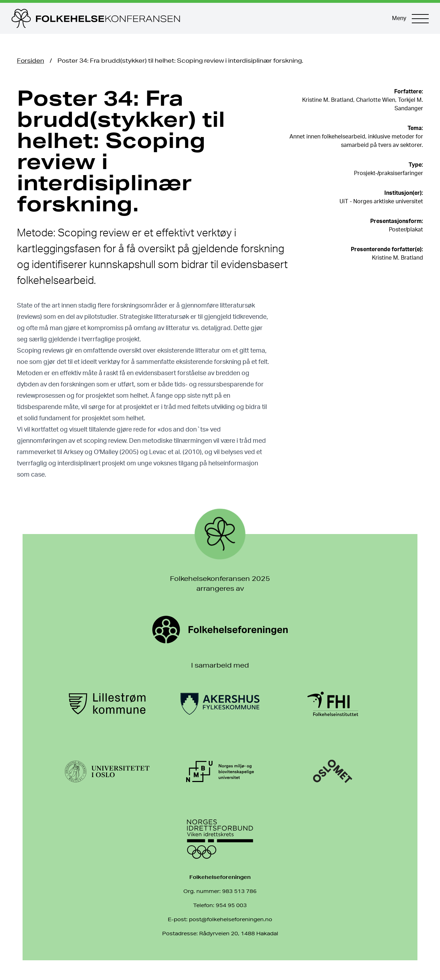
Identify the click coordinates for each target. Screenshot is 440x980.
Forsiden (30, 60)
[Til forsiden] (195, 18)
